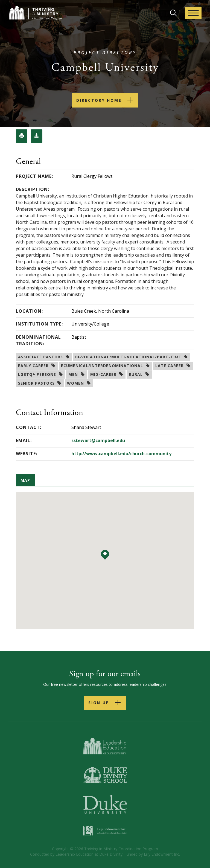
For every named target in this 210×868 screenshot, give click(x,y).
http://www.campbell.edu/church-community (121, 454)
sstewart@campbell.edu (98, 440)
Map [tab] (25, 480)
